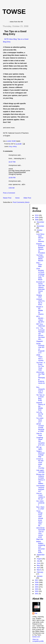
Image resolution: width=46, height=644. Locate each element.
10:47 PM (12, 162)
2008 (37, 220)
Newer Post (7, 198)
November (40, 226)
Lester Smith (11, 141)
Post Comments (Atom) (21, 202)
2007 (37, 580)
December (40, 222)
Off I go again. (39, 448)
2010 (37, 215)
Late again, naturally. (40, 471)
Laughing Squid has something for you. (41, 441)
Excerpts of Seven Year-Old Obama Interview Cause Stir (40, 287)
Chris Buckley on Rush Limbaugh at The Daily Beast (40, 274)
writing (15, 146)
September (41, 555)
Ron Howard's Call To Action (41, 390)
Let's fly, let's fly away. (40, 414)
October (40, 230)
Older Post (27, 198)
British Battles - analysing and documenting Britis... (41, 547)
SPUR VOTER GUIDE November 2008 (40, 428)
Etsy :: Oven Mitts (39, 265)
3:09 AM (12, 188)
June (39, 563)
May (39, 565)
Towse (14, 12)
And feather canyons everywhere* (40, 488)
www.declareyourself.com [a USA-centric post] (40, 532)
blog (10, 146)
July (38, 561)
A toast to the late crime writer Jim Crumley (40, 463)
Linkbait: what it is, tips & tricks (41, 302)
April (39, 568)
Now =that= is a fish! (40, 508)
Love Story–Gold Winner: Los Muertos (41, 238)
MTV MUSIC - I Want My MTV (40, 319)
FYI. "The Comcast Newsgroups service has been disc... (41, 334)
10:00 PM (12, 178)
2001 (37, 594)
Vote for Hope (39, 434)
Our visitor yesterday (40, 503)
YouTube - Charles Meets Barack (40, 258)
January (40, 576)
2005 (37, 585)
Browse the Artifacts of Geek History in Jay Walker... (41, 479)
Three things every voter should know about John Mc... (40, 518)
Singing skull (39, 296)
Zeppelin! (40, 341)
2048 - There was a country (40, 358)
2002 (37, 591)
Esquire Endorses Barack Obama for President (41, 248)
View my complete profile (38, 640)
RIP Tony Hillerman (41, 325)
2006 (37, 582)
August (39, 559)
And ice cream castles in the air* (41, 496)
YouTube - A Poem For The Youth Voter (41, 366)
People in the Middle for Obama (40, 310)
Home (17, 198)
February (40, 572)
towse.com (36, 637)
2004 (37, 587)
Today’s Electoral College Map (40, 454)
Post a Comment (9, 193)
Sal (36, 613)
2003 (37, 589)
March (39, 570)
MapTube (40, 539)
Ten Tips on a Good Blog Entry (15, 33)
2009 (37, 217)
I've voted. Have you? (40, 420)
